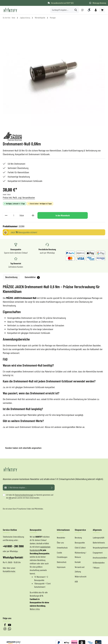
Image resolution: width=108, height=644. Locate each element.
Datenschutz (62, 562)
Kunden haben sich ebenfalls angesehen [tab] (23, 448)
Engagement (98, 553)
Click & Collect (80, 547)
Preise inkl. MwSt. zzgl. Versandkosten (19, 197)
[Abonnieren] (52, 488)
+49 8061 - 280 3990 (13, 546)
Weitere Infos (35, 609)
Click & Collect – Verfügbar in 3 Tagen (41, 204)
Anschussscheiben (100, 558)
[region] (54, 75)
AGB (10, 498)
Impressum (61, 567)
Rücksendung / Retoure (80, 555)
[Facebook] (5, 626)
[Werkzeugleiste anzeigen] (89, 10)
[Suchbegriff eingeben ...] (61, 10)
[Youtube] (10, 626)
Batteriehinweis (99, 542)
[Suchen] (76, 10)
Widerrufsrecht (81, 576)
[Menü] (83, 10)
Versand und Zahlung (80, 569)
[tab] (11, 277)
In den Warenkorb (63, 215)
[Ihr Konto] (96, 10)
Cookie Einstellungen (62, 555)
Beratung (78, 537)
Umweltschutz (62, 547)
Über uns (60, 542)
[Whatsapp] (10, 629)
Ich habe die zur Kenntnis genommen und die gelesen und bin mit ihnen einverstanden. (30, 496)
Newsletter (61, 537)
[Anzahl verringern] (6, 215)
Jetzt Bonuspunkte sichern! (24, 232)
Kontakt (78, 562)
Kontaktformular (9, 571)
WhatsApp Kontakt (13, 557)
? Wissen (96, 568)
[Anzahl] (14, 215)
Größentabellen (99, 563)
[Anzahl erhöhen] (33, 215)
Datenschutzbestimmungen (24, 495)
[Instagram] (5, 629)
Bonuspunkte (80, 542)
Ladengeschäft (98, 537)
